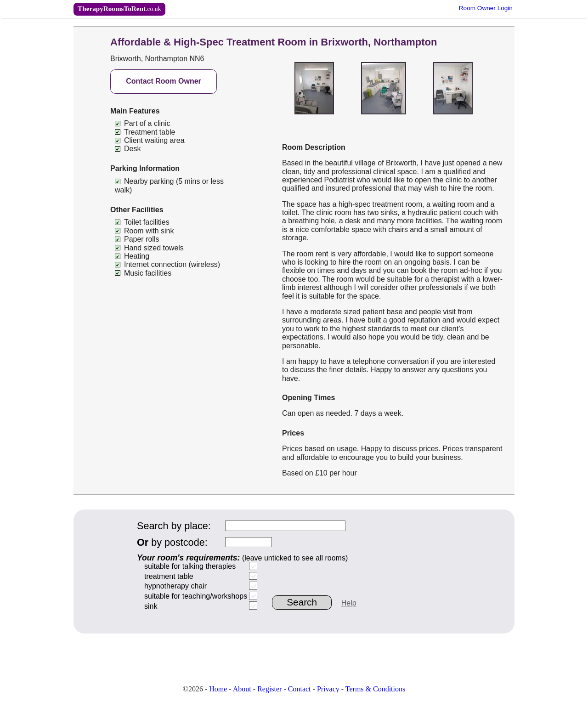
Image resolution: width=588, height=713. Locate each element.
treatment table (169, 576)
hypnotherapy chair (175, 586)
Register (269, 689)
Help (349, 603)
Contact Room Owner (164, 81)
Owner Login (486, 8)
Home (218, 689)
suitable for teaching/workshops (196, 596)
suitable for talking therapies (190, 566)
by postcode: (172, 542)
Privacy (328, 689)
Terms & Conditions (375, 689)
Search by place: (174, 526)
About (242, 689)
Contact (300, 689)
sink (151, 606)
